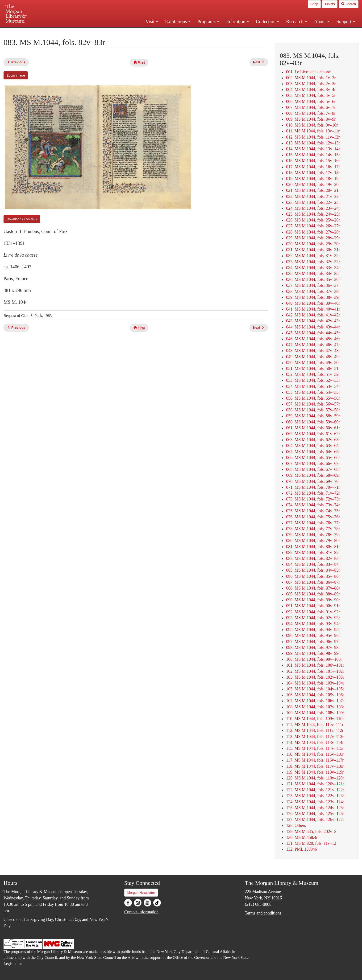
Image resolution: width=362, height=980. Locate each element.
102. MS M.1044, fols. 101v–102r (315, 671)
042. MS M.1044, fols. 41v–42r (313, 315)
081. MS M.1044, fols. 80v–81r (313, 547)
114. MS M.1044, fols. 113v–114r (315, 742)
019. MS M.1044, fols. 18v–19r (313, 179)
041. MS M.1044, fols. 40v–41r (313, 309)
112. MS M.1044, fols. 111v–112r (315, 730)
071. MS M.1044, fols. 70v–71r (313, 487)
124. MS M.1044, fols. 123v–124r (315, 802)
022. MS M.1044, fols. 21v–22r (313, 197)
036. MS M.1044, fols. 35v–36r (313, 279)
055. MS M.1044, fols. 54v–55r (313, 392)
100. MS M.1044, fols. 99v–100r (314, 659)
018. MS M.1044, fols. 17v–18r (313, 173)
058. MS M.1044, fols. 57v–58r (313, 410)
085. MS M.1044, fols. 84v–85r (313, 570)
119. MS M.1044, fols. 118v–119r (315, 772)
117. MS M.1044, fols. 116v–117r (315, 760)
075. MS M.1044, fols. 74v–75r (313, 511)
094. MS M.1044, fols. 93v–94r (313, 624)
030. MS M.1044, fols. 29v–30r (313, 244)
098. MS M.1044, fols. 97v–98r (313, 648)
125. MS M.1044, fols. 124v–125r (315, 808)
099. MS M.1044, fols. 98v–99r (313, 653)
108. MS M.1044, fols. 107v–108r (315, 707)
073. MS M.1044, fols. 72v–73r (313, 499)
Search (349, 4)
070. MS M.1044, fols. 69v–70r (313, 481)
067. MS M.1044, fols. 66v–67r (313, 463)
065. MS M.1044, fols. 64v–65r (313, 452)
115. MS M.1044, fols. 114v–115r (315, 748)
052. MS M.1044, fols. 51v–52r (313, 374)
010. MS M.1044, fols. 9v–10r (312, 125)
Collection (267, 21)
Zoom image (16, 75)
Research (296, 21)
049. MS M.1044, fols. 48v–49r (313, 357)
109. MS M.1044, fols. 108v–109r (315, 713)
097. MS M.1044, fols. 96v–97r (313, 642)
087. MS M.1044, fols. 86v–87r (313, 582)
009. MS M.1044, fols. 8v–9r (311, 119)
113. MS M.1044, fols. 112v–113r (315, 737)
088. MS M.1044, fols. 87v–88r (313, 588)
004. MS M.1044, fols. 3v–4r (311, 90)
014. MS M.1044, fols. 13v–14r (313, 149)
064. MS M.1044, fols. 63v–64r (313, 446)
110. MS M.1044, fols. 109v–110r (315, 719)
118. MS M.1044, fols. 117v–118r (315, 766)
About (322, 21)
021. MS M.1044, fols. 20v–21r (313, 190)
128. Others (296, 825)
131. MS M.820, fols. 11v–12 (311, 843)
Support (346, 21)
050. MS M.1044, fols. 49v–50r (313, 363)
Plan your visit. (125, 32)
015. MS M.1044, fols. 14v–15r (313, 155)
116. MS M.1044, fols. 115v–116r (315, 754)
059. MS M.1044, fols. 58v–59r (313, 416)
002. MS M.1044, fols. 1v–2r (311, 78)
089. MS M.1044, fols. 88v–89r (313, 594)
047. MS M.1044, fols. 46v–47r (313, 345)
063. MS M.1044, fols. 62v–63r (313, 440)
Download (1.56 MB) (22, 219)
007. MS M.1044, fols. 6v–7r (311, 107)
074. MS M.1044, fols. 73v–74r (313, 505)
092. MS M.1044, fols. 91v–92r (313, 612)
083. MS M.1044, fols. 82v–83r (313, 558)
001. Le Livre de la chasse (308, 72)
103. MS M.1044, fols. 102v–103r (315, 677)
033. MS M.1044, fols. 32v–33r (313, 262)
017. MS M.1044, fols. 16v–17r (313, 167)
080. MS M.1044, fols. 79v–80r (313, 541)
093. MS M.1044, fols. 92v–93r (313, 618)
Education (237, 21)
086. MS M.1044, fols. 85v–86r (313, 576)
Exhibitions (178, 21)
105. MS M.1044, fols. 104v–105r (315, 689)
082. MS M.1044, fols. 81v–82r (313, 553)
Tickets (330, 4)
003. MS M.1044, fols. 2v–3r (311, 84)
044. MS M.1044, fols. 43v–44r (313, 327)
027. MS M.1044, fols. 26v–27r (313, 226)
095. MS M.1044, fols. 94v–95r (313, 630)
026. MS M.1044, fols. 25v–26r (313, 220)
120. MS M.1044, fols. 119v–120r (315, 778)
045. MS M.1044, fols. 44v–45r (313, 333)
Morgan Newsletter (141, 893)
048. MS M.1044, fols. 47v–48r (313, 351)
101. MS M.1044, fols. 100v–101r (315, 665)
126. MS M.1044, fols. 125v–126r (315, 814)
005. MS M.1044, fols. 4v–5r (311, 95)
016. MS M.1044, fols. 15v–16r (313, 161)
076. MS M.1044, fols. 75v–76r (313, 517)
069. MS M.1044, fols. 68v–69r (313, 475)
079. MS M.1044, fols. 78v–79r (313, 535)
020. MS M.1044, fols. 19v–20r (313, 185)
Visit (152, 21)
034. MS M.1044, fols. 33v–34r (313, 268)
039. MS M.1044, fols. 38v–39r (313, 297)
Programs (208, 21)
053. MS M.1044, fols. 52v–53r (313, 380)
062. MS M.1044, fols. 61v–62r (313, 434)
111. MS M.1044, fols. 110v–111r (315, 725)
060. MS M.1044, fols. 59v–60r (313, 422)
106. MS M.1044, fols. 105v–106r (315, 695)
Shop (314, 4)
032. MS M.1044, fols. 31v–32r (313, 256)
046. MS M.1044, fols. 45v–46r (313, 339)
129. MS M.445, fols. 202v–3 (311, 832)
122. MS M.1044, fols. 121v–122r (315, 790)
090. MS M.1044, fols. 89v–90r (313, 600)
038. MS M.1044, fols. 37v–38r (313, 291)
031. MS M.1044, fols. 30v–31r (313, 250)
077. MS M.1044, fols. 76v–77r (313, 523)
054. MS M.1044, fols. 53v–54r (313, 386)
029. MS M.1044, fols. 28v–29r (313, 238)
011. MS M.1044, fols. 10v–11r (313, 131)
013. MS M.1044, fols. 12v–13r (313, 143)
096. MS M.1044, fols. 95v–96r (313, 636)
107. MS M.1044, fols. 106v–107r (315, 701)
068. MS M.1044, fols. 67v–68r (313, 469)
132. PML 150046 (302, 849)
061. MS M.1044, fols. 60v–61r (313, 428)
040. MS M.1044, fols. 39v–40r (313, 303)
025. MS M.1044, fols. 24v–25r (313, 214)
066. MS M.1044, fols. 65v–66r (313, 458)
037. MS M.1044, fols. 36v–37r (313, 285)
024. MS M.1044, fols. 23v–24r (313, 208)
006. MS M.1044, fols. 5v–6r (311, 102)
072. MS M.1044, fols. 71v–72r (313, 493)
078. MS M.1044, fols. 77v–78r (313, 529)
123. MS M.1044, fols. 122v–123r (315, 796)
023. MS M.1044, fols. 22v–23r (313, 202)
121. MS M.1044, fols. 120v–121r (315, 784)
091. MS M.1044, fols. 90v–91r (313, 606)
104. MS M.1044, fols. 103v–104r (315, 683)
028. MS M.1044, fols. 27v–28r (313, 232)
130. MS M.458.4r (302, 837)
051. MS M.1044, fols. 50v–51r (313, 369)
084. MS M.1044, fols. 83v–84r (313, 564)
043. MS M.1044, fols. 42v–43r (313, 321)
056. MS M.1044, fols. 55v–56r (313, 398)
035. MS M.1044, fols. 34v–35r (313, 274)
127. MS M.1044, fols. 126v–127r (315, 820)
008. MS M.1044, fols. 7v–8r (311, 113)
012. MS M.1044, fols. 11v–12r (313, 137)
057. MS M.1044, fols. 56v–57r (313, 404)
